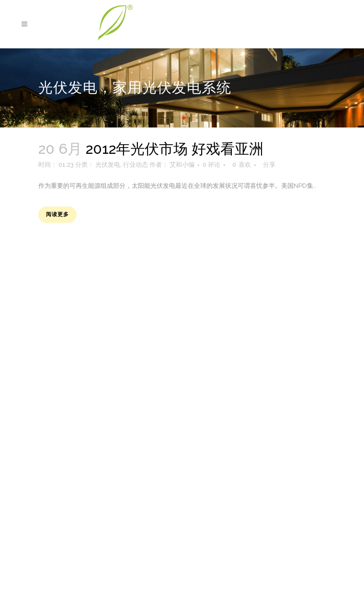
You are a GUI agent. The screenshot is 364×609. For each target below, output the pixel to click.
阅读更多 (57, 214)
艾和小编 (182, 165)
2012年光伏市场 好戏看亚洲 (175, 149)
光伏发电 (108, 165)
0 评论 (211, 165)
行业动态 (136, 165)
